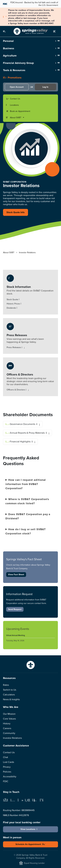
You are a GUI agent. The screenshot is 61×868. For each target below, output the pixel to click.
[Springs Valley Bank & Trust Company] (31, 31)
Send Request (15, 609)
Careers (7, 728)
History (7, 723)
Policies (7, 772)
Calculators (9, 695)
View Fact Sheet (16, 574)
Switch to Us (10, 690)
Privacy (7, 767)
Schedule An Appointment (31, 844)
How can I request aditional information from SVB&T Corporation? (26, 484)
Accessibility (10, 777)
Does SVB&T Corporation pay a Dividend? (28, 516)
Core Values (9, 719)
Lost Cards (9, 762)
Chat (5, 757)
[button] (6, 31)
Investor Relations (12, 738)
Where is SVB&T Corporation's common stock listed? (27, 501)
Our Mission (9, 714)
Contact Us (9, 752)
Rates (6, 685)
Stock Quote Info (16, 212)
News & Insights (11, 699)
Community (9, 733)
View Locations (31, 829)
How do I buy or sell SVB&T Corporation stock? (25, 531)
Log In (45, 87)
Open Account (17, 87)
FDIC (6, 781)
